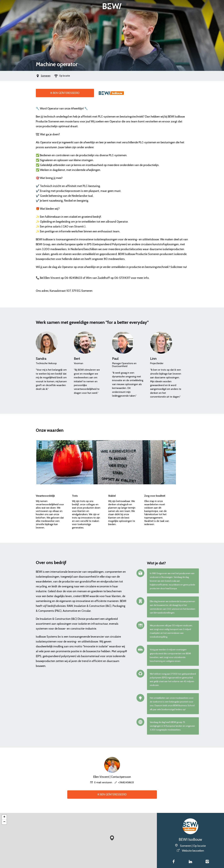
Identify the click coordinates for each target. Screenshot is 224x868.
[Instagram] (207, 862)
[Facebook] (174, 862)
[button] (112, 837)
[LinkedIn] (190, 862)
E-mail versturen (103, 782)
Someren (46, 76)
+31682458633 (126, 782)
